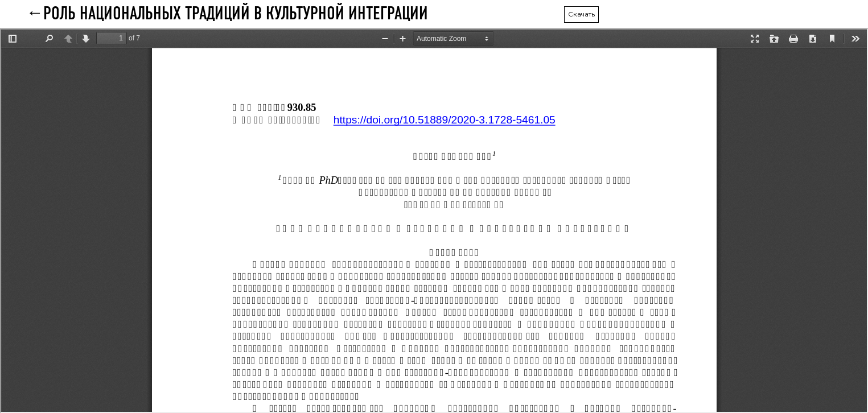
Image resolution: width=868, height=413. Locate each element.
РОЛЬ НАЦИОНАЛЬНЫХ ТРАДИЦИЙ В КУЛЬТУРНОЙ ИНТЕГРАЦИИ (236, 14)
